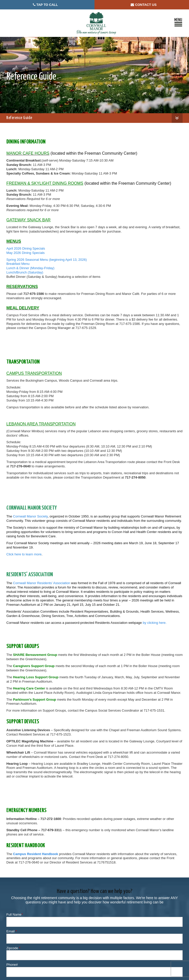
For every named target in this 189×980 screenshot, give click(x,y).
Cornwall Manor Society (30, 516)
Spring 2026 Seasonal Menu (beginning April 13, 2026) (47, 260)
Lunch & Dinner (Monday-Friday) (30, 268)
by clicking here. (154, 623)
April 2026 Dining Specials (26, 248)
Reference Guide (19, 118)
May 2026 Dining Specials (25, 253)
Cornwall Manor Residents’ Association (42, 583)
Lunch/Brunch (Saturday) (25, 272)
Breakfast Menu (18, 264)
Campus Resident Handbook (36, 854)
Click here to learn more (24, 554)
